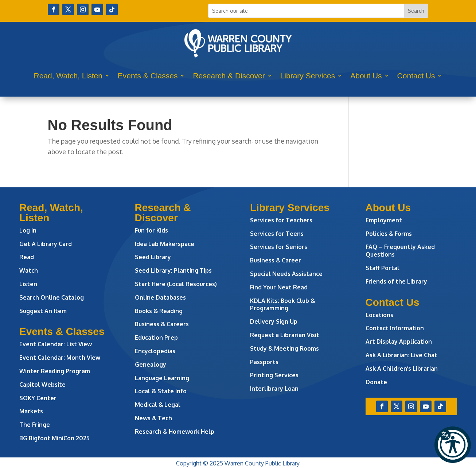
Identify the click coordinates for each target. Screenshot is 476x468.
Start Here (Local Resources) (176, 284)
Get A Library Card (46, 244)
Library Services (308, 76)
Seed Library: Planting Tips (173, 270)
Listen (28, 284)
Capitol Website (42, 385)
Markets (31, 411)
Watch (29, 270)
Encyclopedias (155, 351)
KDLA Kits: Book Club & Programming (282, 305)
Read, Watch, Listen (68, 76)
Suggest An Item (43, 311)
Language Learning (162, 378)
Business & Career (276, 260)
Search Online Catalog (52, 297)
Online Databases (160, 297)
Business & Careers (162, 324)
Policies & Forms (389, 234)
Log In (28, 230)
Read (27, 257)
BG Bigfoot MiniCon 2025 (54, 438)
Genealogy (151, 364)
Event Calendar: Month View (60, 358)
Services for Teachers (281, 220)
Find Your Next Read (279, 287)
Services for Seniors (279, 247)
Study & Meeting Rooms (284, 348)
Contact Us (416, 76)
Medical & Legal (158, 405)
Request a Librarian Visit (285, 335)
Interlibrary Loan (274, 389)
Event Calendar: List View (56, 344)
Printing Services (274, 375)
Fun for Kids (151, 230)
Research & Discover (229, 76)
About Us (366, 76)
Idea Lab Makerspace (165, 244)
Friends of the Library (396, 281)
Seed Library (153, 257)
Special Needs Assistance (286, 274)
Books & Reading (159, 311)
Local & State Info (161, 391)
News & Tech (153, 418)
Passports (264, 362)
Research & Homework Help (175, 432)
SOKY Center (38, 398)
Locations (379, 315)
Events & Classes (148, 76)
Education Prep (156, 338)
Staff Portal (383, 268)
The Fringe (35, 425)
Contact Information (395, 328)
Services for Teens (277, 234)
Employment (384, 220)
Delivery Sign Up (274, 321)
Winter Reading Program (55, 371)
